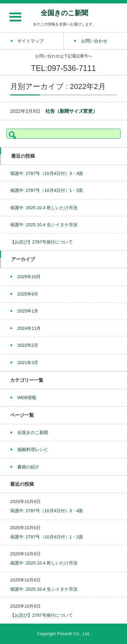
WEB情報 (27, 398)
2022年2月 (28, 345)
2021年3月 (28, 363)
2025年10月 (29, 277)
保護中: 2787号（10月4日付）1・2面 (47, 190)
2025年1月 (28, 311)
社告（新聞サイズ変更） (71, 111)
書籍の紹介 (28, 467)
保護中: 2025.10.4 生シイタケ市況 (44, 225)
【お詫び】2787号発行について (41, 242)
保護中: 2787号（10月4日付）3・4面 (47, 173)
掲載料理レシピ (33, 450)
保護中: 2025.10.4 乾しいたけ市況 (44, 208)
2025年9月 (28, 294)
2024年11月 (29, 328)
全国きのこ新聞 (64, 13)
